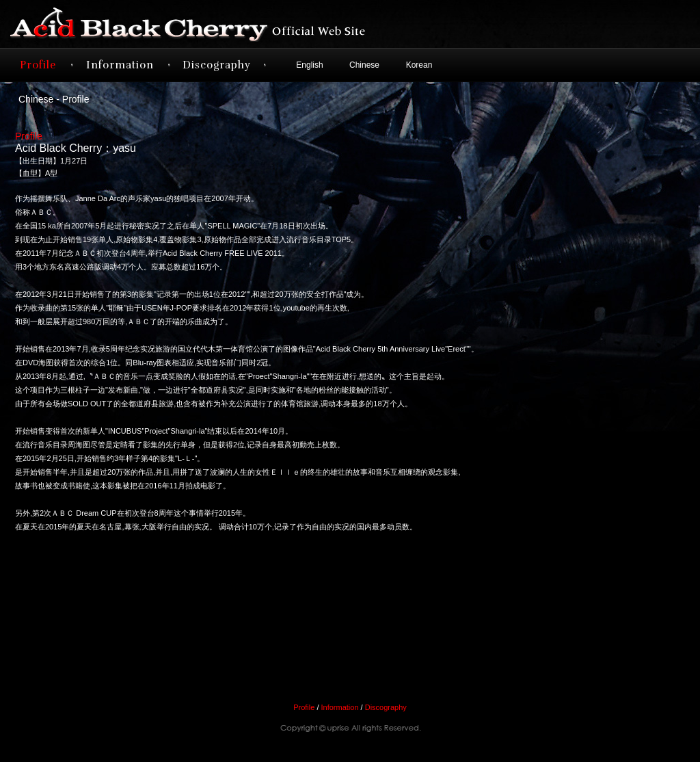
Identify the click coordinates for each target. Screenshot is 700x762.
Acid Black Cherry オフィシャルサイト (213, 24)
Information (120, 65)
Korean (419, 65)
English (309, 65)
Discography (217, 65)
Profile (38, 65)
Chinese (364, 65)
